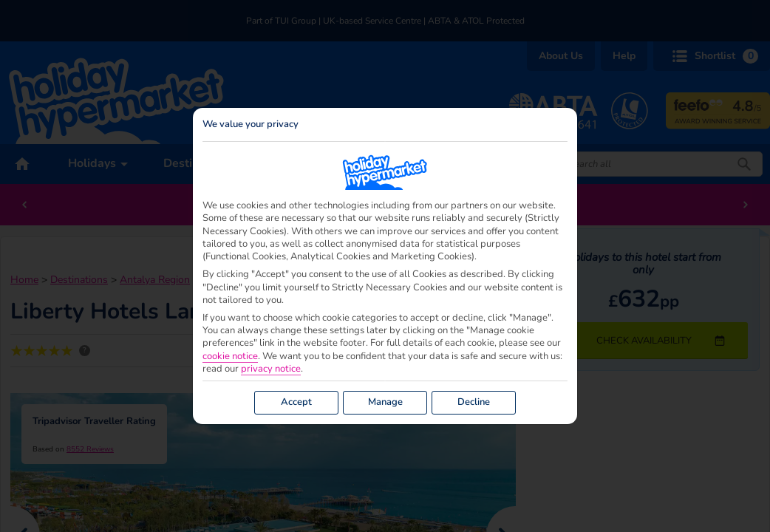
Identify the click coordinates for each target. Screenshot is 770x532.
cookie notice (230, 357)
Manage (385, 402)
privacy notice (271, 369)
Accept (296, 402)
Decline (474, 402)
